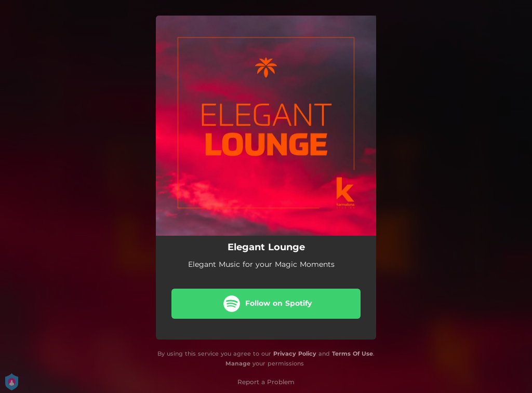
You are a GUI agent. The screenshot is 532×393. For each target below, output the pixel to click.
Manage (238, 363)
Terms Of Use (353, 354)
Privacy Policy (295, 354)
